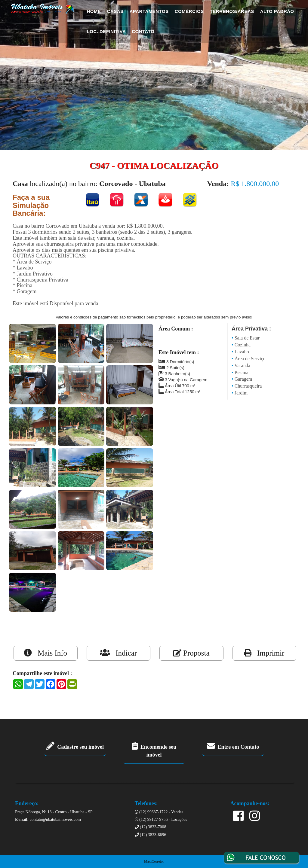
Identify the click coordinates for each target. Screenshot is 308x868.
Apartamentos (149, 11)
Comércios (189, 11)
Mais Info (45, 653)
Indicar (118, 653)
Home (94, 11)
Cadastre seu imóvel (75, 747)
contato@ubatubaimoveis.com (55, 819)
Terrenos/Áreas (232, 11)
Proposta (191, 653)
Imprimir (264, 653)
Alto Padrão (277, 11)
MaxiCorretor (154, 861)
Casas (115, 11)
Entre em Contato (233, 747)
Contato (143, 31)
